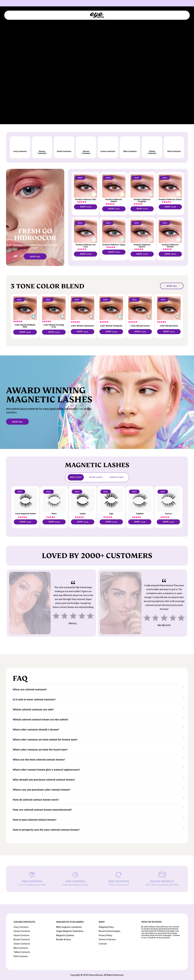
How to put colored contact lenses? (97, 819)
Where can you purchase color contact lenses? (97, 789)
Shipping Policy (106, 927)
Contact (103, 944)
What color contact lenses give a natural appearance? (97, 769)
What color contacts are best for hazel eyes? (97, 748)
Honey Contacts (22, 931)
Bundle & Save (64, 940)
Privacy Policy (105, 936)
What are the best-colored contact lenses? (97, 758)
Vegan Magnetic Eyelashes (70, 931)
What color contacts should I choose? (97, 728)
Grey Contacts (21, 927)
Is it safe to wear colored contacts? (97, 698)
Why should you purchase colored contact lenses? (97, 779)
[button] (82, 202)
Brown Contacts (22, 940)
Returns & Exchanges (110, 931)
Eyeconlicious (96, 975)
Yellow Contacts (22, 952)
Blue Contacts (21, 948)
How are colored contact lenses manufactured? (97, 809)
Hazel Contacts (22, 936)
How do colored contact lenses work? (97, 799)
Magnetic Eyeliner (65, 936)
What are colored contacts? (97, 688)
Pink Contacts (21, 956)
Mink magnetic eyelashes (69, 927)
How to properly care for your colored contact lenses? (97, 829)
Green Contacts (22, 944)
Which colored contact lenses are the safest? (97, 718)
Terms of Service (107, 940)
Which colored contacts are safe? (97, 708)
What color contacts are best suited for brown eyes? (97, 738)
